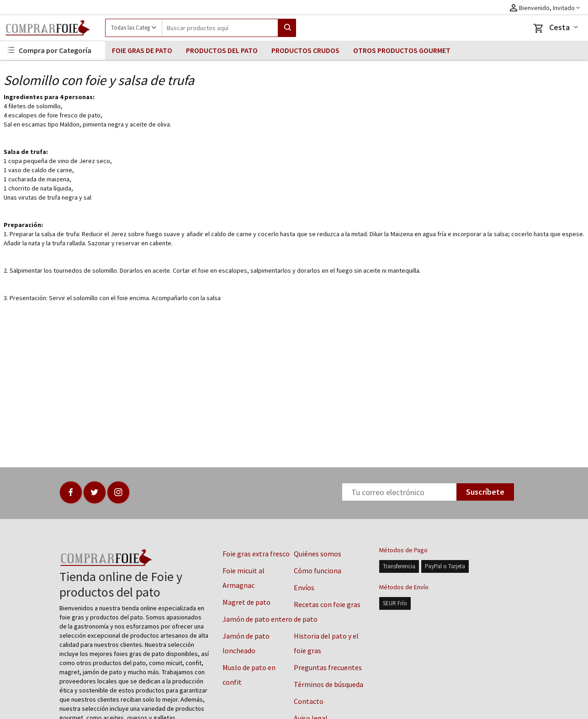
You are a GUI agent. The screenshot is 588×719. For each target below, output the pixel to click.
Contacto (309, 701)
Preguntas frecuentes (328, 667)
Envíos (304, 587)
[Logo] (53, 28)
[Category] (133, 28)
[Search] (220, 28)
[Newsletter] (399, 492)
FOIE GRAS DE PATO (142, 50)
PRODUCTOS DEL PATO (222, 50)
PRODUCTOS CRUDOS (305, 50)
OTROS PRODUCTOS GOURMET (402, 50)
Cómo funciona (318, 571)
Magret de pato (246, 602)
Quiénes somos (318, 554)
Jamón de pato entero (257, 619)
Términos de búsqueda (328, 684)
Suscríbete (485, 492)
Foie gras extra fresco (256, 554)
